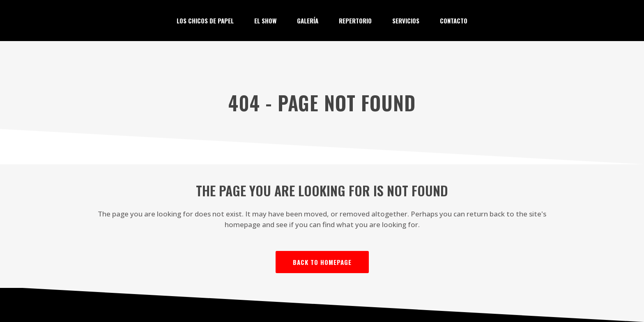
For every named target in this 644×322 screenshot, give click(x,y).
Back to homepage (322, 262)
